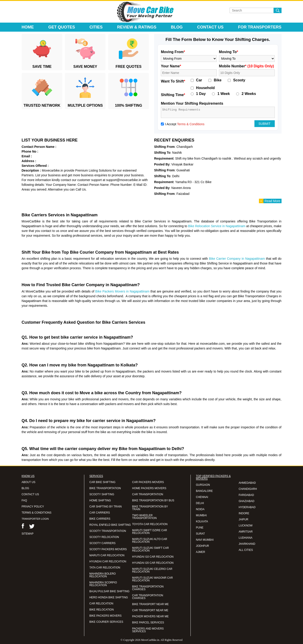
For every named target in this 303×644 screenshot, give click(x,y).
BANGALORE (204, 491)
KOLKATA (202, 521)
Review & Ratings (137, 27)
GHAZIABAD (246, 501)
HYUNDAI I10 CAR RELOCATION (153, 557)
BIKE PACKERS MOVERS (106, 616)
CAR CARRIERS (100, 513)
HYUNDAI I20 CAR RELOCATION (153, 563)
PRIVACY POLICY (33, 507)
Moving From (173, 52)
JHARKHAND (247, 544)
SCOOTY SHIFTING (102, 494)
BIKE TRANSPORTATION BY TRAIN (150, 508)
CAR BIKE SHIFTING (102, 482)
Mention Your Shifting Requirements (192, 103)
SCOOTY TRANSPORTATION (108, 531)
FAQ (24, 500)
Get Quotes (62, 27)
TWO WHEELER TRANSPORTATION (144, 517)
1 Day (201, 94)
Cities (96, 27)
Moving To (229, 52)
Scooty (239, 80)
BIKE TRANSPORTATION (105, 488)
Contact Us (210, 27)
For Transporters (260, 27)
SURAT (200, 534)
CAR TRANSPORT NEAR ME (150, 610)
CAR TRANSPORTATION (148, 494)
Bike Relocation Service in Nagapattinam (217, 226)
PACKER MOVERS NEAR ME (150, 616)
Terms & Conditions (191, 124)
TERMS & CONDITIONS (37, 513)
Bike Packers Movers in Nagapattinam (122, 291)
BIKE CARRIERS (100, 519)
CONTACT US (30, 494)
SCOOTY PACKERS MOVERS (108, 549)
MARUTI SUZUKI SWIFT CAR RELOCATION (150, 549)
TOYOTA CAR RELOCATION (150, 524)
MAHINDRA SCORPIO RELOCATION (103, 584)
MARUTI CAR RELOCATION (107, 555)
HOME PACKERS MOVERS (149, 488)
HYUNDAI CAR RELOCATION (108, 561)
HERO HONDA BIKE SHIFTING (109, 597)
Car (199, 80)
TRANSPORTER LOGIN (35, 519)
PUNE (200, 528)
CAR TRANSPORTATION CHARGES (148, 597)
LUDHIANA (245, 538)
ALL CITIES (246, 550)
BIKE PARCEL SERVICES (148, 623)
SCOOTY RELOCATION (104, 537)
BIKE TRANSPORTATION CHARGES (148, 588)
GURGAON (203, 485)
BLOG (25, 488)
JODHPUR (202, 546)
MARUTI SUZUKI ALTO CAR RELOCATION (150, 540)
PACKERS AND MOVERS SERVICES (148, 630)
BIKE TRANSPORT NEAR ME (150, 604)
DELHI (200, 503)
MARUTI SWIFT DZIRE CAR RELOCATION (150, 532)
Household (206, 88)
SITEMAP (28, 534)
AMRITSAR (246, 532)
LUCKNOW (245, 526)
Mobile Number (247, 66)
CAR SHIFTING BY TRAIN (106, 507)
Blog (177, 27)
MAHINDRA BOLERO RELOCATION (103, 575)
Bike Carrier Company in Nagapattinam (237, 259)
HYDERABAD (247, 507)
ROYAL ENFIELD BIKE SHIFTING (110, 525)
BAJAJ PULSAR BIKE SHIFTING (109, 591)
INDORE (244, 513)
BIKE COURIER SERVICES (106, 622)
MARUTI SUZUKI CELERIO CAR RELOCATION (152, 570)
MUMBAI (201, 515)
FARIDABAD (246, 495)
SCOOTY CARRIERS (103, 543)
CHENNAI (202, 497)
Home (28, 27)
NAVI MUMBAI (205, 540)
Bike (218, 80)
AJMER (201, 552)
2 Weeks (249, 94)
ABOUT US (29, 482)
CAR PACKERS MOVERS (148, 482)
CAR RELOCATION (101, 604)
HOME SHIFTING (100, 500)
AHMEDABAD (247, 483)
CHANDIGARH (248, 489)
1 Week (224, 94)
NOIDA (200, 509)
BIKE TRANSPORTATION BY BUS (153, 500)
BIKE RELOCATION (102, 610)
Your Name (171, 66)
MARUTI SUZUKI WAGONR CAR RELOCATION (153, 579)
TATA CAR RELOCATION (105, 568)
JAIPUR (243, 519)
